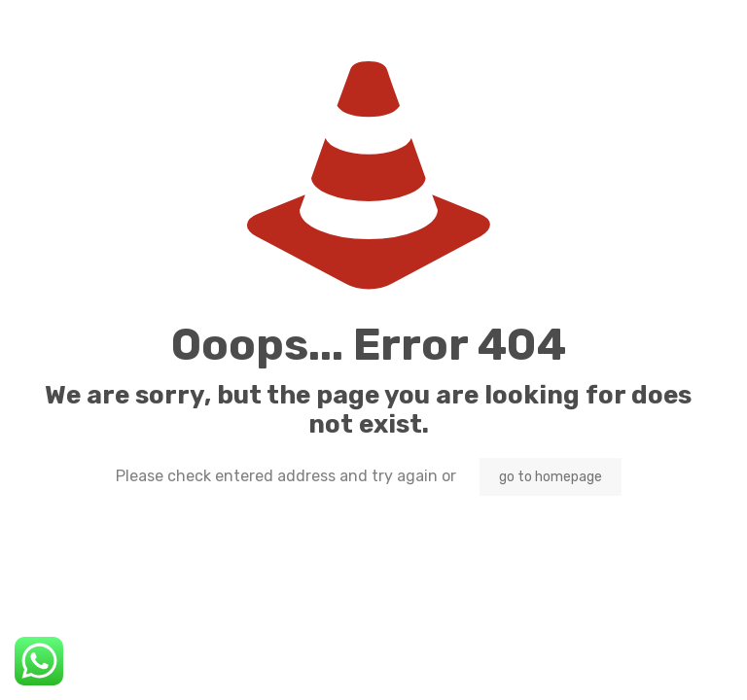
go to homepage (551, 477)
